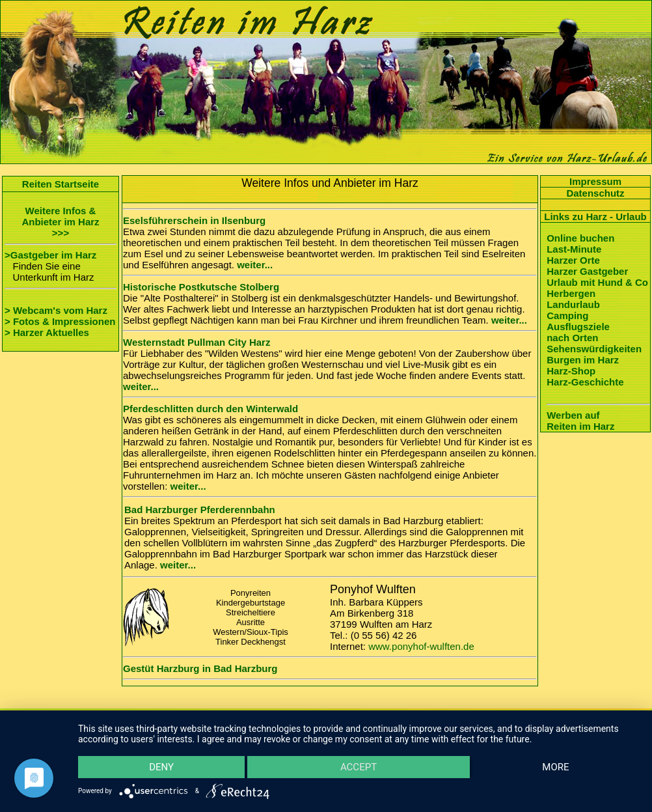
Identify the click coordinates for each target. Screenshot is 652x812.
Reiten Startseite (61, 184)
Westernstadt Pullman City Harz (197, 342)
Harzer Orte (573, 260)
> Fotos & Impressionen (60, 321)
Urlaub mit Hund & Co (597, 282)
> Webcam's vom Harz (56, 310)
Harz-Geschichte (585, 382)
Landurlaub (573, 304)
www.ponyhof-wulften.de (421, 646)
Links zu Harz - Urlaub (595, 217)
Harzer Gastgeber (587, 271)
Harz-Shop (571, 371)
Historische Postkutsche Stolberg (201, 287)
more (555, 766)
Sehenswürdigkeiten (594, 349)
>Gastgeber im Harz (50, 255)
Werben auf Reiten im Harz (580, 421)
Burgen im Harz (583, 360)
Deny (162, 766)
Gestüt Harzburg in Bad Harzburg (200, 668)
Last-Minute (574, 249)
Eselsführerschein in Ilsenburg (194, 220)
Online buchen (580, 238)
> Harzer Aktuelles (47, 332)
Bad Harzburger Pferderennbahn (200, 510)
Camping (567, 315)
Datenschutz (595, 193)
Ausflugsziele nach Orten (578, 332)
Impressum (595, 181)
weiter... (255, 265)
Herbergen (571, 293)
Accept (359, 766)
